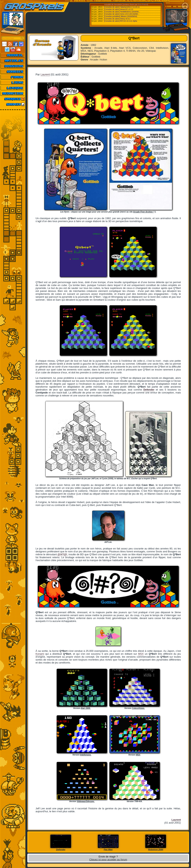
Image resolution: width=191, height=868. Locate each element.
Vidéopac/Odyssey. (86, 801)
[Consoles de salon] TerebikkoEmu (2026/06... (122, 12)
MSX (141, 654)
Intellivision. (86, 755)
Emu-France (143, 4)
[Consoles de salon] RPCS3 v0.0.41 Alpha (121, 21)
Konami (40, 654)
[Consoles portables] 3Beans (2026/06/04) (121, 16)
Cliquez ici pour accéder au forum (108, 860)
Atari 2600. (86, 708)
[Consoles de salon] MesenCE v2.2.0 (119, 9)
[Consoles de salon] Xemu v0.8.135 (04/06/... (122, 14)
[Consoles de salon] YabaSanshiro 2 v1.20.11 (122, 7)
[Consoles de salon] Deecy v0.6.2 (117, 19)
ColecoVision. (138, 708)
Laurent (45, 74)
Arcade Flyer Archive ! (144, 212)
